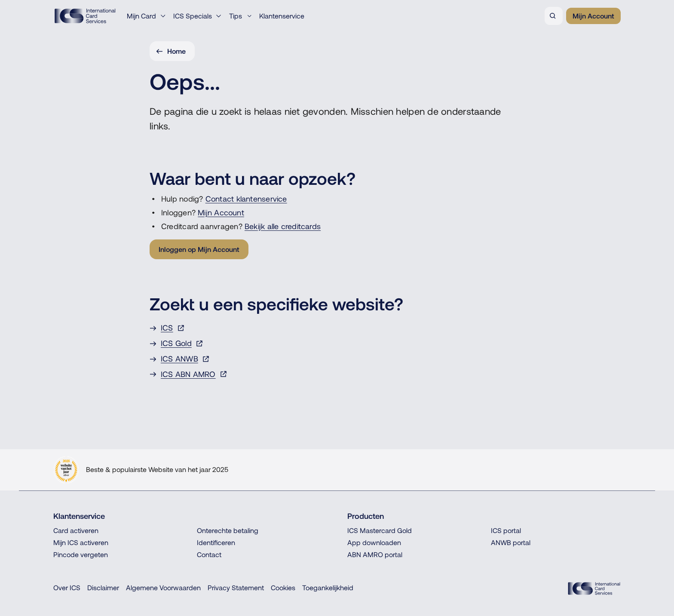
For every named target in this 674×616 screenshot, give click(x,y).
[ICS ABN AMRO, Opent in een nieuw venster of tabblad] (337, 374)
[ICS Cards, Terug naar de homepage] (594, 588)
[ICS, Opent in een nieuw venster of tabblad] (337, 328)
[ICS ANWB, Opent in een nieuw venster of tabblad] (337, 359)
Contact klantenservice (246, 199)
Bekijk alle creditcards (283, 226)
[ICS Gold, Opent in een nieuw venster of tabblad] (337, 343)
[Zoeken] (554, 16)
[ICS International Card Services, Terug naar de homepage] (85, 16)
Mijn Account (221, 213)
